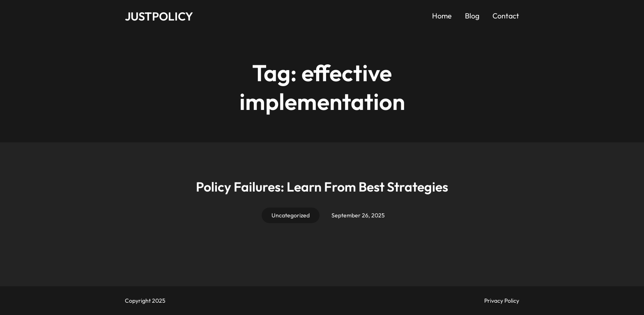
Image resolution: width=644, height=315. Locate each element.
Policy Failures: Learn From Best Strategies (322, 187)
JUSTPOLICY (159, 16)
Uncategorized (291, 215)
